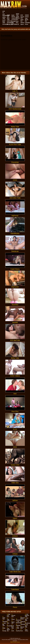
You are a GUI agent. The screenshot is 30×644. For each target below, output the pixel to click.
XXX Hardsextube (6, 15)
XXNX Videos (18, 17)
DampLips (10, 24)
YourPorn (18, 631)
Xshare (27, 17)
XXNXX (27, 15)
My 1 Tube (18, 628)
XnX (17, 20)
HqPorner (10, 21)
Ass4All (13, 21)
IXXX (22, 15)
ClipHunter (14, 18)
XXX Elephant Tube (27, 616)
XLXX (17, 24)
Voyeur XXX (22, 17)
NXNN (4, 628)
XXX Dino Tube (8, 18)
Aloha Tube (4, 18)
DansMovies (10, 23)
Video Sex (22, 20)
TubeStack (15, 582)
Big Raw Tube (26, 626)
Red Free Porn (9, 616)
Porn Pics (17, 22)
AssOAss (14, 20)
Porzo (27, 24)
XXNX (8, 15)
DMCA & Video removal (15, 642)
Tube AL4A (8, 620)
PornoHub (5, 24)
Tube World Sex (27, 20)
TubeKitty (18, 625)
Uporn (22, 24)
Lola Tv (4, 12)
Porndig (4, 631)
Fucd (22, 631)
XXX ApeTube (14, 24)
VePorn (22, 23)
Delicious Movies (23, 618)
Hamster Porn (13, 616)
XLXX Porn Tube (4, 21)
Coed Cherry (13, 16)
